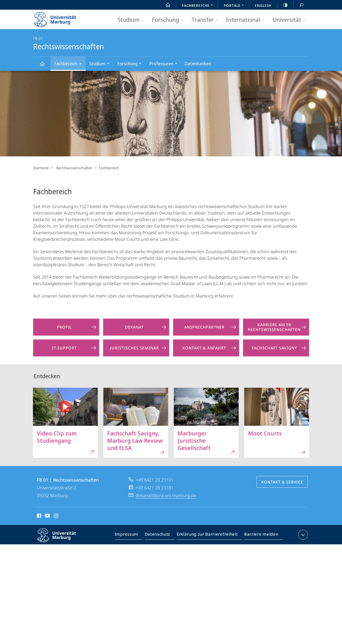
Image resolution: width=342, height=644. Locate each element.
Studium (132, 20)
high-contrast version (283, 5)
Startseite (41, 168)
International (247, 20)
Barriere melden (260, 536)
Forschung (169, 20)
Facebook (39, 516)
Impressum (132, 536)
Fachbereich (69, 64)
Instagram (56, 516)
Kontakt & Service (282, 482)
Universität (290, 20)
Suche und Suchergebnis (299, 5)
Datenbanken (198, 64)
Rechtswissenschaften (45, 66)
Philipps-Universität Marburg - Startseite (59, 18)
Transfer (206, 20)
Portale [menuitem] (235, 6)
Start (165, 5)
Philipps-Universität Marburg (61, 539)
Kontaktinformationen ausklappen (302, 535)
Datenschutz (162, 536)
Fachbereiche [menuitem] (199, 6)
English (263, 5)
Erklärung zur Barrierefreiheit (209, 536)
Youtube (47, 516)
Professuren (165, 64)
